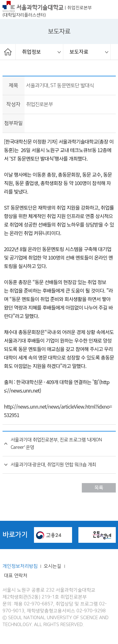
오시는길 (53, 566)
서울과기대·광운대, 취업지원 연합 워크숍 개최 (53, 465)
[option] (39, 52)
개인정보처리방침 (20, 566)
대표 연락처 (16, 576)
